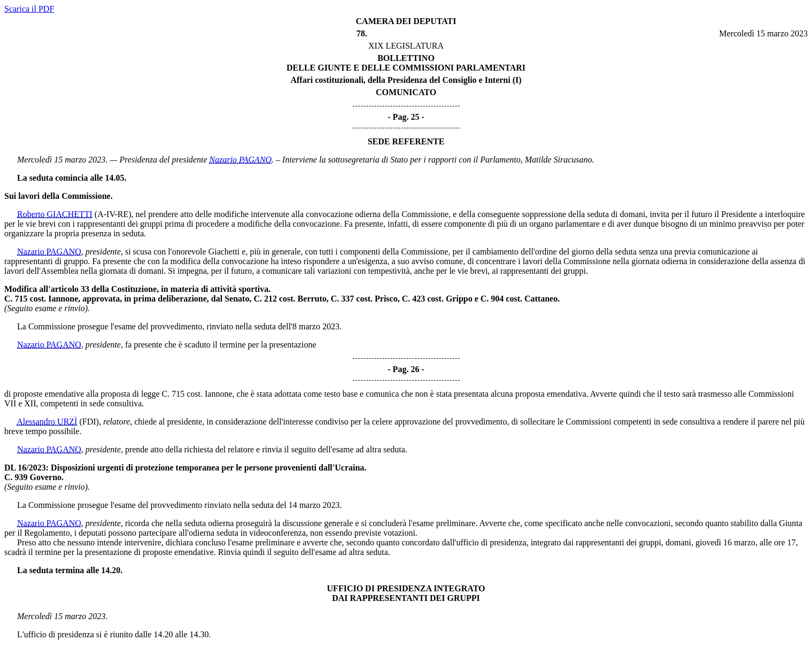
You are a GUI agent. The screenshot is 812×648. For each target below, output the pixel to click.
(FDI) (89, 422)
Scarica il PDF (29, 9)
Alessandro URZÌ (47, 422)
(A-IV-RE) (113, 214)
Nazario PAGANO (241, 160)
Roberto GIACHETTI (55, 214)
